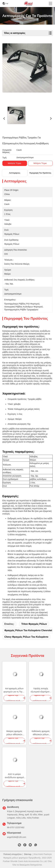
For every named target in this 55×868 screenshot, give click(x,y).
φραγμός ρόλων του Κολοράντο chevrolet (28, 630)
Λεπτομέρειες (15, 173)
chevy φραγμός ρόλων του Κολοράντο (26, 637)
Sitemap (28, 854)
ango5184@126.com (17, 837)
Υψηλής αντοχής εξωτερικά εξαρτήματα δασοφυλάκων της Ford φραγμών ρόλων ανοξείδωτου (41, 690)
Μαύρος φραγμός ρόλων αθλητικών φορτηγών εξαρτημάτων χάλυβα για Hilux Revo (14, 733)
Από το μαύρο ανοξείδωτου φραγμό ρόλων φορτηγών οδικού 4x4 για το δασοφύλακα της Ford (14, 776)
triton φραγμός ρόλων (34, 624)
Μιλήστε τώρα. (15, 163)
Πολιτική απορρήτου (13, 854)
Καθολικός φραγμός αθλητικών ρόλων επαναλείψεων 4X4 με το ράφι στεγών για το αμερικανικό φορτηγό (41, 733)
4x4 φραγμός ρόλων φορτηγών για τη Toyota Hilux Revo (14, 690)
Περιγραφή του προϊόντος (40, 173)
